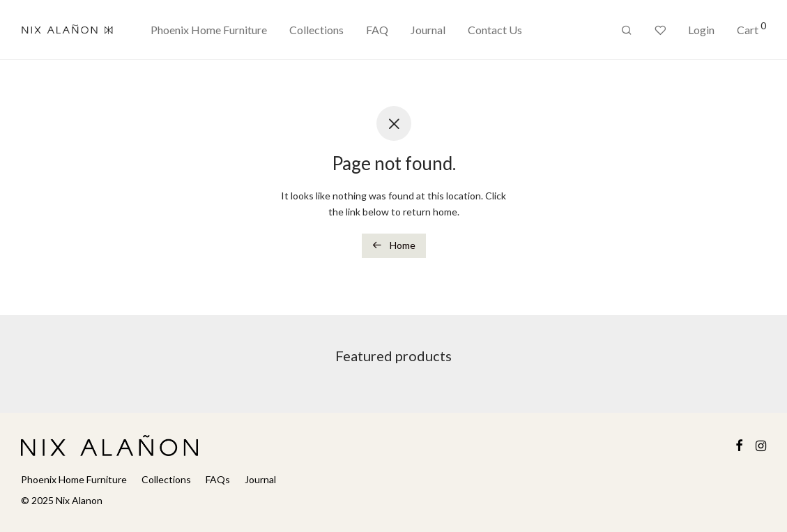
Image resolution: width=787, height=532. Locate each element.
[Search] (627, 30)
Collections (316, 30)
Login (701, 30)
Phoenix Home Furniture (209, 30)
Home (394, 245)
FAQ (377, 30)
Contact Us (495, 30)
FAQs (218, 479)
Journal (428, 30)
